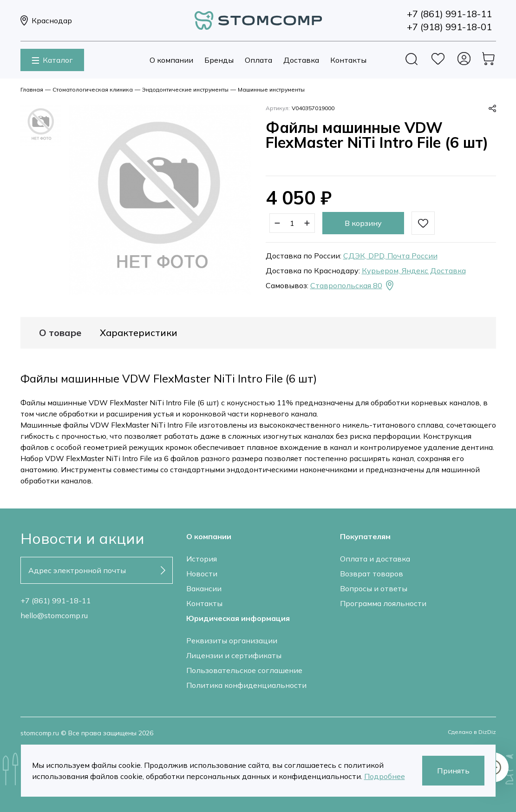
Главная (32, 89)
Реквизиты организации (232, 640)
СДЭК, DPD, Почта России (390, 256)
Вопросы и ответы (374, 588)
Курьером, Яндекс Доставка (414, 271)
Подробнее (385, 776)
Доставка (301, 60)
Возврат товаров (372, 574)
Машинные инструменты (271, 89)
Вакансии (204, 588)
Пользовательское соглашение (244, 670)
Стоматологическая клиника (93, 89)
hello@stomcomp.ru (54, 615)
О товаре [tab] (60, 333)
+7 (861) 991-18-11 (56, 601)
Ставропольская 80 (353, 285)
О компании (171, 60)
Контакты (348, 60)
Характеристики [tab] (139, 333)
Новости (202, 574)
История (202, 559)
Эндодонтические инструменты (185, 89)
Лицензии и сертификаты (234, 655)
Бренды (219, 60)
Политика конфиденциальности (246, 685)
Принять (453, 771)
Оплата (258, 60)
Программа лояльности (383, 603)
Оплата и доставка (375, 559)
